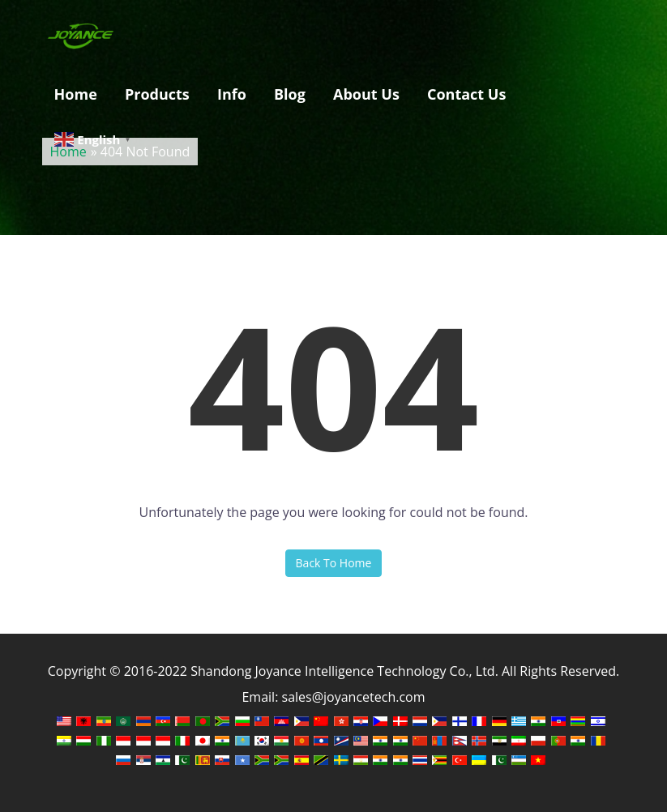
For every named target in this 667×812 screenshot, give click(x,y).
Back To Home (334, 563)
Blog (290, 94)
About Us (366, 94)
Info (232, 94)
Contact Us (466, 94)
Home (76, 94)
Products (157, 94)
